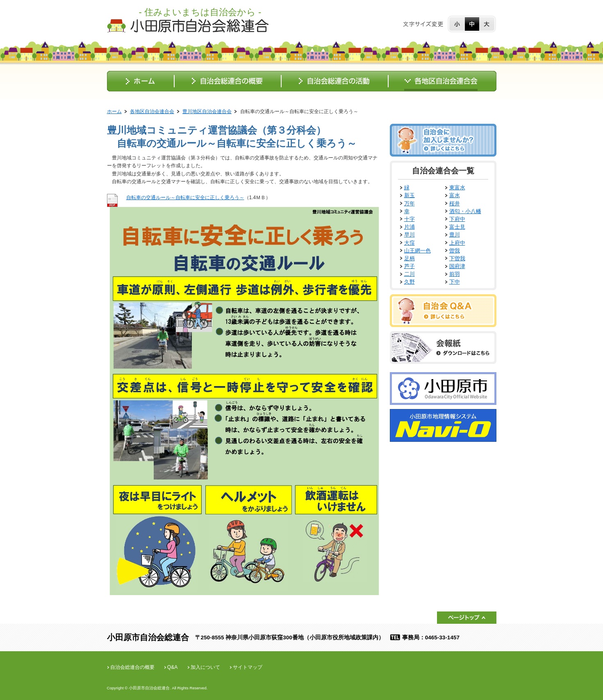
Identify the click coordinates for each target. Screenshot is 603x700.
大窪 (410, 243)
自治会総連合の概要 (132, 667)
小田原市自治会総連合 (188, 26)
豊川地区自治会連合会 (207, 111)
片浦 (410, 227)
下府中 (457, 219)
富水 (455, 195)
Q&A (172, 667)
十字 (410, 219)
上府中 (457, 243)
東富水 (457, 187)
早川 (410, 235)
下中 (455, 282)
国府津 (457, 266)
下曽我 (457, 258)
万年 (410, 203)
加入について (205, 667)
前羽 (455, 274)
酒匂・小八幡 (465, 211)
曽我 (455, 251)
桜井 (455, 203)
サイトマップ (248, 667)
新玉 (410, 195)
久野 (410, 282)
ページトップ (467, 618)
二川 (410, 274)
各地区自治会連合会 (152, 111)
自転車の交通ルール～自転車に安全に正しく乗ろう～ (185, 198)
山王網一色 (418, 251)
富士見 (457, 227)
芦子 (410, 266)
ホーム (114, 111)
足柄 (410, 258)
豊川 (455, 235)
